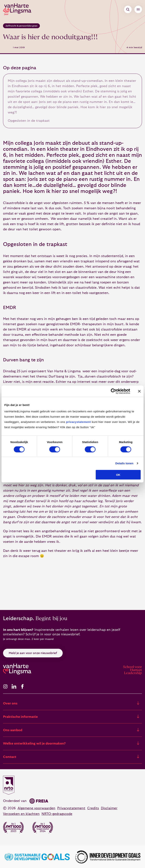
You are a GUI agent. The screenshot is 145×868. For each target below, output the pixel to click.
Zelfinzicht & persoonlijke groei (21, 26)
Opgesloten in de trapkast (29, 121)
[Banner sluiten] (139, 391)
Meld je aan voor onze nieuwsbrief (33, 653)
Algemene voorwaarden (36, 808)
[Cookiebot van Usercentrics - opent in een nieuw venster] (114, 391)
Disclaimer (109, 808)
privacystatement (78, 422)
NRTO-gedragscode (57, 814)
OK (118, 475)
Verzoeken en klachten (21, 814)
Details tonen (124, 463)
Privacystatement (71, 808)
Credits (93, 808)
